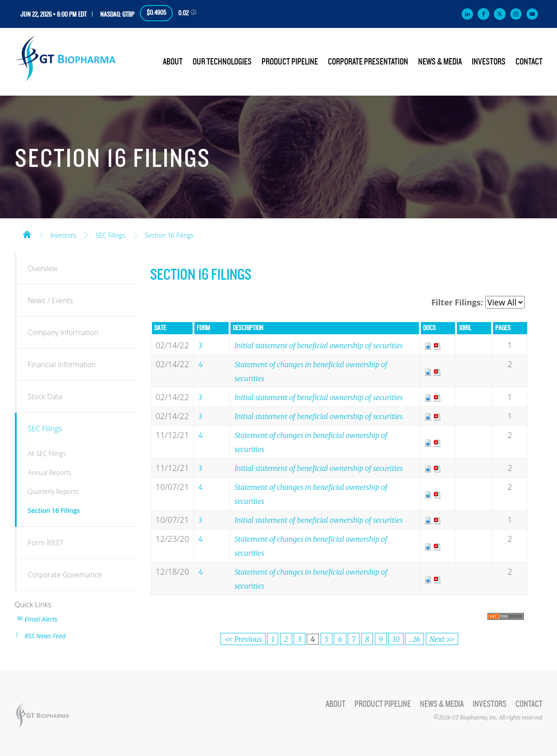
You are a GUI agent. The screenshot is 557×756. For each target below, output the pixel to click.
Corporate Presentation (368, 62)
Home (27, 234)
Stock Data (45, 396)
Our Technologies (222, 62)
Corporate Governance (65, 575)
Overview (43, 268)
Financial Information (62, 364)
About (173, 62)
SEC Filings (110, 235)
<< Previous (243, 639)
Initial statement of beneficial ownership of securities (319, 346)
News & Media (440, 62)
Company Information (63, 332)
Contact (529, 62)
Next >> (442, 639)
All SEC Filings (47, 454)
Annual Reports (50, 472)
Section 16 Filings (169, 235)
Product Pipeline (290, 62)
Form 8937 (46, 543)
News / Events (51, 300)
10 (396, 639)
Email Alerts (41, 619)
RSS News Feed (45, 636)
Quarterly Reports (53, 491)
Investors (489, 62)
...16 (414, 639)
